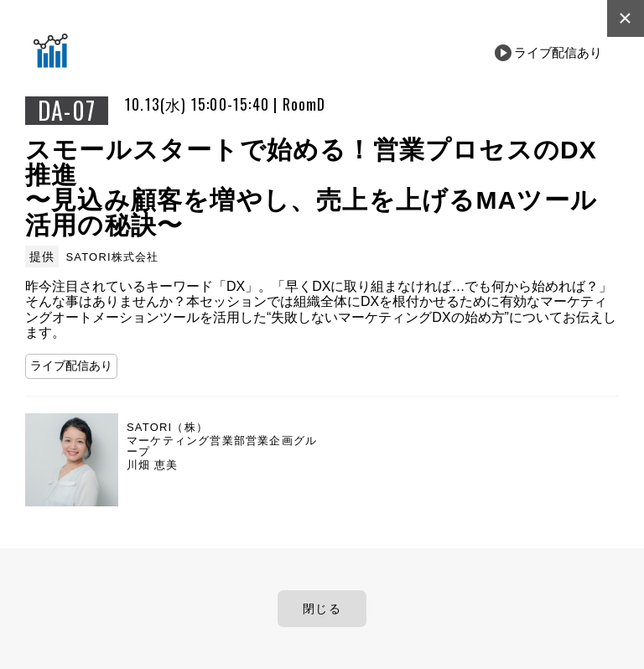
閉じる (322, 609)
